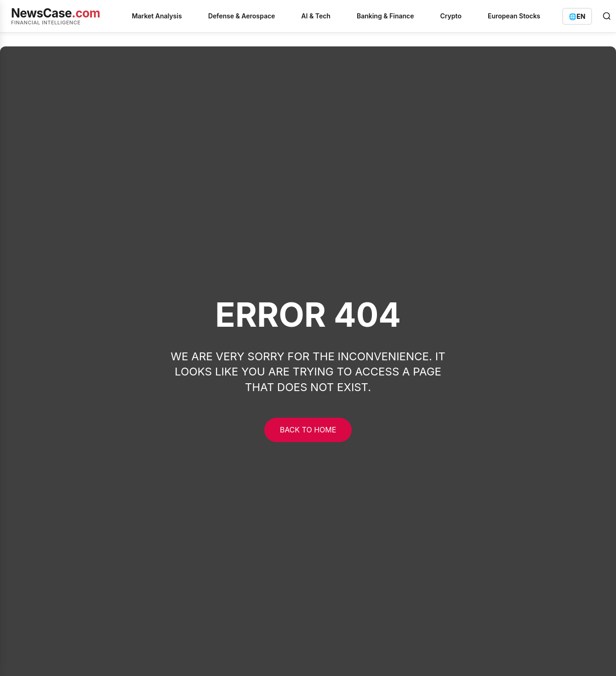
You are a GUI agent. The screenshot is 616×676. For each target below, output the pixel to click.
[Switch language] (577, 16)
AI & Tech (316, 16)
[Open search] (607, 16)
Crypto (451, 16)
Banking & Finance (385, 16)
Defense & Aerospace (242, 16)
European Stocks (514, 16)
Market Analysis (157, 16)
